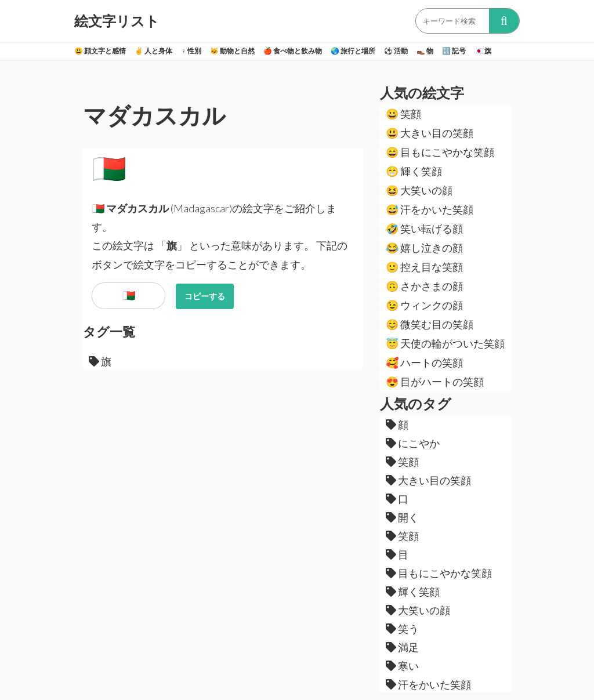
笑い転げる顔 (424, 229)
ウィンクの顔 (424, 305)
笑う (402, 629)
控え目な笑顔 (424, 267)
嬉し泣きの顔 (424, 248)
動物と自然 (232, 51)
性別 (191, 51)
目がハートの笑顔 (435, 382)
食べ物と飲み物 (293, 51)
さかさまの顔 (424, 286)
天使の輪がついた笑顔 (445, 343)
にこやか (413, 443)
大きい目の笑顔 (430, 133)
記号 (454, 51)
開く (402, 517)
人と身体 (153, 51)
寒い (402, 666)
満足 (402, 647)
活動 (396, 51)
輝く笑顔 (414, 171)
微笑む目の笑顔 (430, 324)
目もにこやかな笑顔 (440, 152)
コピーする (205, 296)
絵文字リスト (117, 21)
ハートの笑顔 (424, 362)
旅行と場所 (353, 51)
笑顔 (403, 114)
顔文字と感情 (100, 51)
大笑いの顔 (419, 190)
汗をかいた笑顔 (430, 209)
